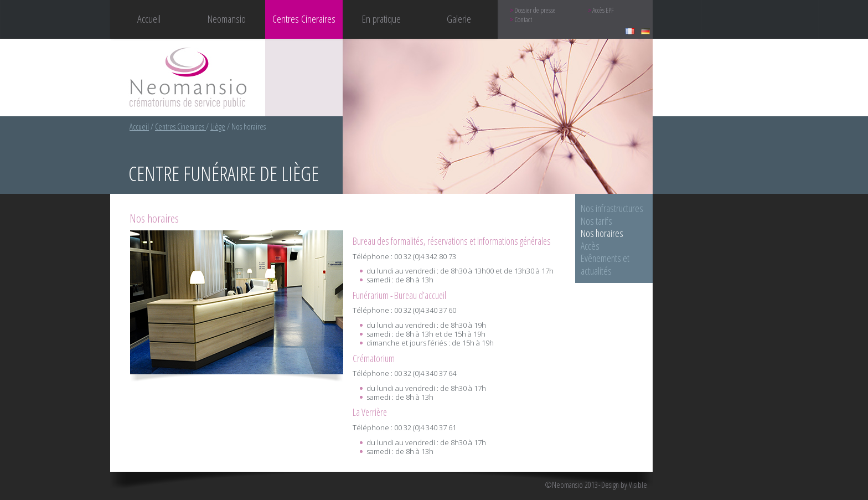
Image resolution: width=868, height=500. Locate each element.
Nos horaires (602, 233)
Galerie (459, 19)
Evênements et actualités (605, 264)
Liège (218, 127)
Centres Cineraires (180, 127)
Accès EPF (603, 10)
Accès (590, 246)
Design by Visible (624, 485)
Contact (523, 20)
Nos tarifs (596, 221)
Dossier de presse (535, 10)
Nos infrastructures (612, 208)
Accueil (149, 19)
